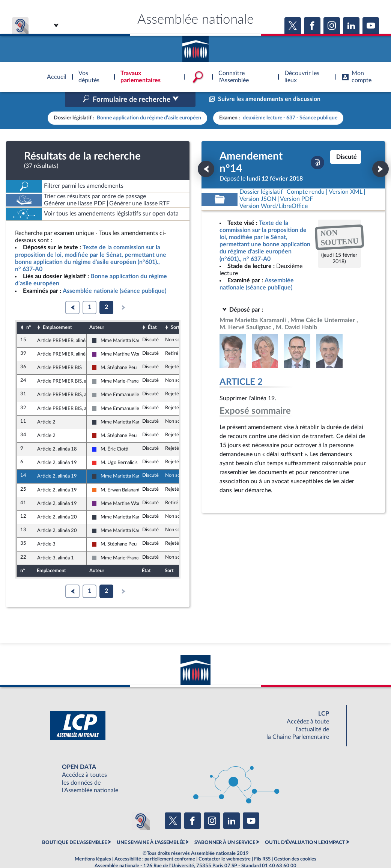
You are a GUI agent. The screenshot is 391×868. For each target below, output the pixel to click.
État (152, 312)
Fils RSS (262, 843)
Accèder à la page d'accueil (195, 46)
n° (29, 312)
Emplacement (57, 312)
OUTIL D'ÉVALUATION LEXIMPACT (305, 827)
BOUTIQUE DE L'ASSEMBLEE (74, 827)
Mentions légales (93, 843)
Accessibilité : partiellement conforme (155, 843)
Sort (175, 312)
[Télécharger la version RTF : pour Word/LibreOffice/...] (274, 191)
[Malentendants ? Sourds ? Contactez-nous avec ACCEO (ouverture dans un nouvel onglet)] (141, 805)
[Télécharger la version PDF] (317, 147)
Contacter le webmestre (225, 843)
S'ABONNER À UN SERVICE (225, 827)
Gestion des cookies (295, 843)
